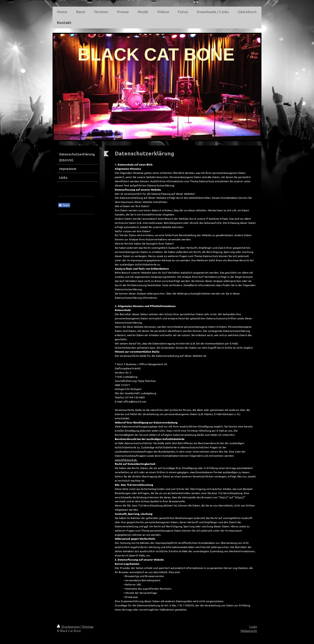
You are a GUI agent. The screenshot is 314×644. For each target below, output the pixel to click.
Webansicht (249, 631)
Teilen (64, 205)
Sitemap (88, 626)
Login (253, 626)
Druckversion (69, 626)
